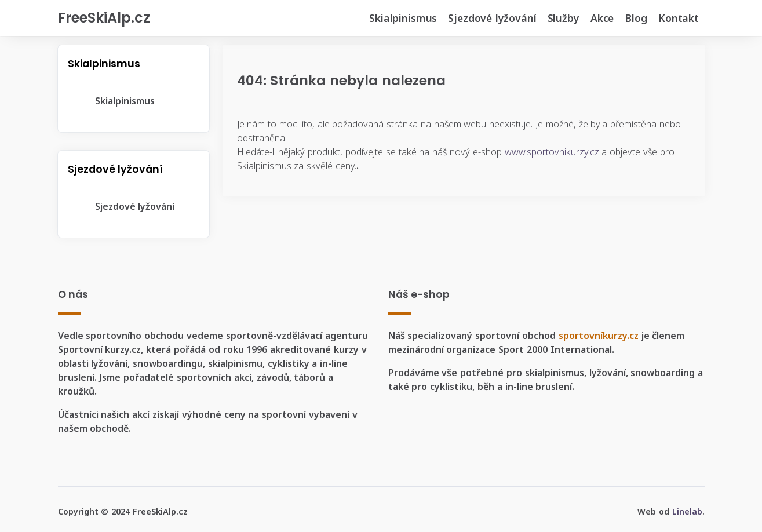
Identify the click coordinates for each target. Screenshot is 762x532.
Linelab (687, 511)
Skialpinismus (403, 18)
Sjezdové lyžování (492, 18)
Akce (602, 18)
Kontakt (679, 18)
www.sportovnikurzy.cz (552, 152)
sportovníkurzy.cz (599, 336)
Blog (636, 18)
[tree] (134, 101)
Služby (564, 18)
